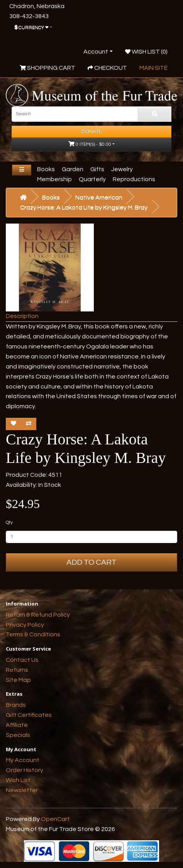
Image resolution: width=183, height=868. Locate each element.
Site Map (18, 680)
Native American (99, 197)
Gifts (97, 169)
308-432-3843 (29, 16)
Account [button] (96, 52)
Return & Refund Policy (38, 615)
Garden (73, 169)
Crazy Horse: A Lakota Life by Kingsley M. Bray (84, 207)
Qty (9, 522)
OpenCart (55, 819)
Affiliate (17, 725)
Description (22, 316)
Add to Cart (91, 562)
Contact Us (22, 660)
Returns (17, 670)
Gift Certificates (29, 715)
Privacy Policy (25, 625)
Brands (16, 705)
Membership (54, 179)
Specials (18, 735)
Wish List (18, 780)
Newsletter (22, 790)
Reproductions (134, 179)
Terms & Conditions (33, 634)
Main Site (153, 68)
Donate (92, 131)
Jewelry (122, 169)
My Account (23, 760)
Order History (25, 770)
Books (46, 169)
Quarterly (92, 179)
